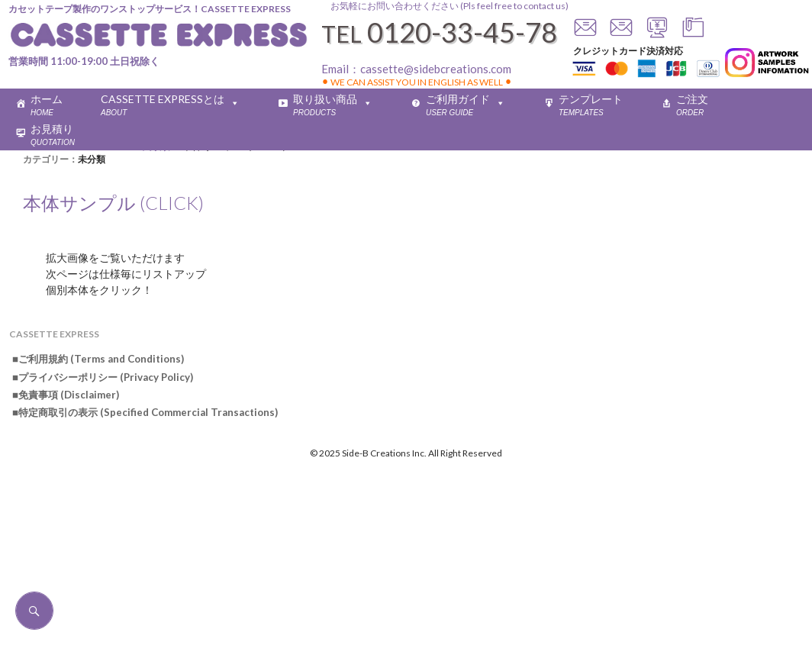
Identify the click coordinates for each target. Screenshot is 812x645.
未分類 (92, 159)
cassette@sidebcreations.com (436, 69)
